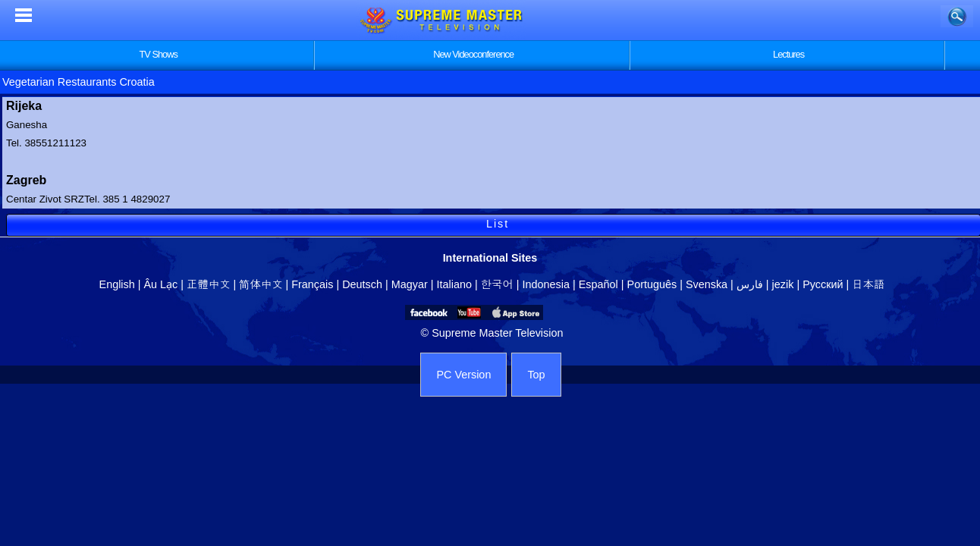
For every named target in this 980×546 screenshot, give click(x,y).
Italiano (454, 284)
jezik (783, 284)
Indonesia (546, 284)
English (117, 284)
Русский (823, 284)
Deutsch (362, 284)
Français (312, 284)
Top (536, 375)
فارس (750, 284)
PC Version (463, 375)
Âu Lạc (160, 284)
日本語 (868, 284)
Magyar (410, 284)
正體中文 (209, 284)
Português (652, 284)
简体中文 (261, 284)
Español (598, 284)
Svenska (707, 284)
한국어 (497, 284)
